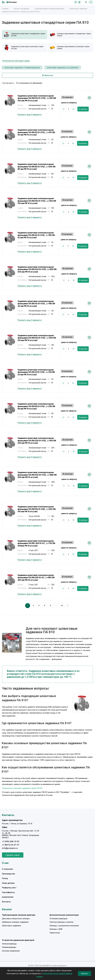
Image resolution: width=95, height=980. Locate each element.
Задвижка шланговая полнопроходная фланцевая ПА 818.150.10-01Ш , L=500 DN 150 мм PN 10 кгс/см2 (37, 509)
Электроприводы (9, 944)
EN (91, 2)
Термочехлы (55, 933)
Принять (84, 974)
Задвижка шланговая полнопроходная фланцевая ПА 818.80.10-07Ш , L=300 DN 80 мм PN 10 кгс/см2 (36, 167)
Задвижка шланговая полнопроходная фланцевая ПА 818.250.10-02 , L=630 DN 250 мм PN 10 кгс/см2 (36, 578)
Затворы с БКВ (56, 929)
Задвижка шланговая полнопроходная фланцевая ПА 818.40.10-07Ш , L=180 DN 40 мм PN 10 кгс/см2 (36, 304)
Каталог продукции (22, 9)
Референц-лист (9, 888)
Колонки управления (11, 951)
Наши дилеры (8, 883)
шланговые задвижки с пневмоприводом (22, 67)
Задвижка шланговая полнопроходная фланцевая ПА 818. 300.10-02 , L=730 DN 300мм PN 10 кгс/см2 (36, 543)
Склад (5, 878)
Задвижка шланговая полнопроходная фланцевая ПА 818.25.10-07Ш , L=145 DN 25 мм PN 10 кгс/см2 (36, 372)
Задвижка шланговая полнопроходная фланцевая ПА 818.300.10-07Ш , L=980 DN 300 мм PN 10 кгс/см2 (37, 475)
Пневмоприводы (9, 947)
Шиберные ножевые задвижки (15, 922)
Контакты (6, 902)
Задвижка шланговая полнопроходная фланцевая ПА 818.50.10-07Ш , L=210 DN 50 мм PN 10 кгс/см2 (36, 132)
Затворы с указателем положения (64, 926)
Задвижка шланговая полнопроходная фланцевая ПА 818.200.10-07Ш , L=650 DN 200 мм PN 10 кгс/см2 (37, 269)
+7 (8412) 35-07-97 (11, 845)
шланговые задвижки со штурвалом (63, 67)
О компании (7, 869)
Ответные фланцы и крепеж (61, 922)
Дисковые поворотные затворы (16, 919)
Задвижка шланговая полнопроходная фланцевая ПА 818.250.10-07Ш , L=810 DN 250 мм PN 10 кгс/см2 (37, 441)
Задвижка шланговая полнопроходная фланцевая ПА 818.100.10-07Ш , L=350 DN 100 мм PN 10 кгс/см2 (37, 98)
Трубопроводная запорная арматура (49, 9)
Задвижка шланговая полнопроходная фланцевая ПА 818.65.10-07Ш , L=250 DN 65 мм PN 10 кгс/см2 (36, 406)
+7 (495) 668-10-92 (11, 841)
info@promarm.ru (10, 848)
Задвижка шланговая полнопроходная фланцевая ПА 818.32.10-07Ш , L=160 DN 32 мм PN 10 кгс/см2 (36, 235)
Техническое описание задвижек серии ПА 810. (22, 788)
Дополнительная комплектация (64, 915)
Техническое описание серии (16, 61)
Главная (5, 9)
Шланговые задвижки (78, 9)
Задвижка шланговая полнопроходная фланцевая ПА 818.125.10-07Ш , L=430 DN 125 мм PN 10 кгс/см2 (37, 338)
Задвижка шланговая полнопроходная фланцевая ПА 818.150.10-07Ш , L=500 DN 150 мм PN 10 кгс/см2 (37, 201)
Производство (8, 874)
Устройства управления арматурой (18, 940)
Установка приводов (58, 919)
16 (62, 605)
